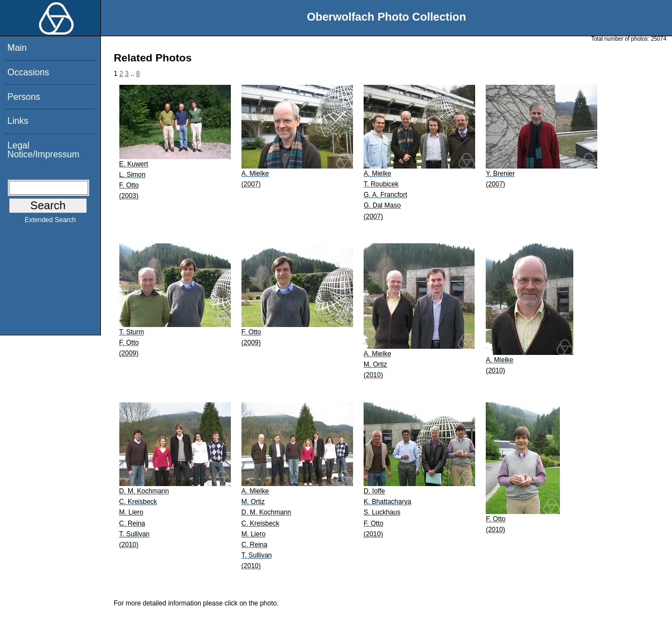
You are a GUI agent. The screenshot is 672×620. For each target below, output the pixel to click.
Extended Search (50, 222)
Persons (24, 97)
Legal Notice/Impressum (43, 150)
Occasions (28, 72)
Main (17, 48)
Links (18, 121)
